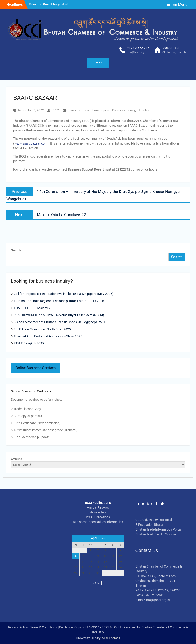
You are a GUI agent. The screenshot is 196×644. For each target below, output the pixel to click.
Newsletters (98, 512)
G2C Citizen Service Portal (154, 520)
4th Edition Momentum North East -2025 (42, 329)
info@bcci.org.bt (137, 52)
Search (16, 250)
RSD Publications (98, 517)
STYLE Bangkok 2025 (29, 343)
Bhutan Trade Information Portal (158, 529)
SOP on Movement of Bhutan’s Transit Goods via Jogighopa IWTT (60, 322)
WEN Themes (111, 638)
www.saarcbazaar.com (31, 143)
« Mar (97, 583)
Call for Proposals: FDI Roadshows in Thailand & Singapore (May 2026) (64, 294)
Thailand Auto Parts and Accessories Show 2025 (48, 336)
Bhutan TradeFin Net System (156, 534)
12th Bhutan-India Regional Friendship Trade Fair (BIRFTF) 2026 (59, 301)
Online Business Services (36, 368)
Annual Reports (98, 507)
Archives (17, 459)
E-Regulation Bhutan (150, 525)
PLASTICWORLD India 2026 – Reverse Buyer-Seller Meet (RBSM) (59, 315)
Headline (144, 110)
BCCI (56, 110)
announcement (79, 110)
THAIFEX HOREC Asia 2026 (33, 308)
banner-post (101, 110)
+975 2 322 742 (138, 48)
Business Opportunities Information (98, 522)
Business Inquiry (124, 110)
